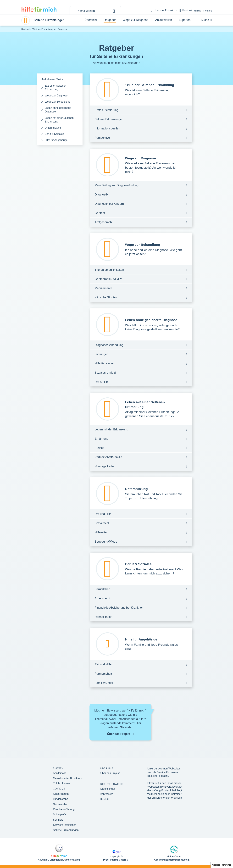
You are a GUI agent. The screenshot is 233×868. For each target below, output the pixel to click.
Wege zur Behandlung (58, 102)
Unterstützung (53, 128)
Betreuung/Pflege (106, 542)
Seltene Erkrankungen (44, 29)
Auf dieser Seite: (53, 79)
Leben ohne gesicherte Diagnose (58, 110)
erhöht (209, 11)
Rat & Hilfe (102, 382)
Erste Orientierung (106, 110)
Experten (185, 20)
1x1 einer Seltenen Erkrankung (56, 88)
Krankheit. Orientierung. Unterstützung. (59, 860)
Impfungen (102, 354)
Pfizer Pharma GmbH (114, 860)
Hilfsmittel (101, 532)
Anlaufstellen (164, 20)
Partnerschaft (103, 674)
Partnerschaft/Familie (108, 457)
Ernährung (101, 439)
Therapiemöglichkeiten (109, 270)
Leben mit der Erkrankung (111, 429)
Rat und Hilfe (103, 514)
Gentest (100, 213)
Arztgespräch (103, 222)
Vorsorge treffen (105, 466)
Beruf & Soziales (54, 134)
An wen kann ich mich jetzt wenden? (116, 63)
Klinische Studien (106, 297)
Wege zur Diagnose (136, 20)
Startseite (26, 29)
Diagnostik (101, 195)
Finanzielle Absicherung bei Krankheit (119, 608)
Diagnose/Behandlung (109, 345)
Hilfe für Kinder (104, 363)
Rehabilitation (103, 617)
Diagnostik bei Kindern (109, 204)
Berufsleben (102, 589)
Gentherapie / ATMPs (108, 279)
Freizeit (99, 448)
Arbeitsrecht (102, 598)
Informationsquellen (107, 128)
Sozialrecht (102, 523)
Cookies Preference (222, 865)
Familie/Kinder (104, 683)
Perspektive (102, 138)
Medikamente (103, 288)
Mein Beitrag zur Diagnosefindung (117, 185)
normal (197, 11)
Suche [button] (206, 20)
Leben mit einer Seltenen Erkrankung (59, 120)
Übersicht (91, 20)
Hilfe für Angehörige (56, 140)
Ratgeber (110, 20)
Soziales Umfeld (105, 373)
